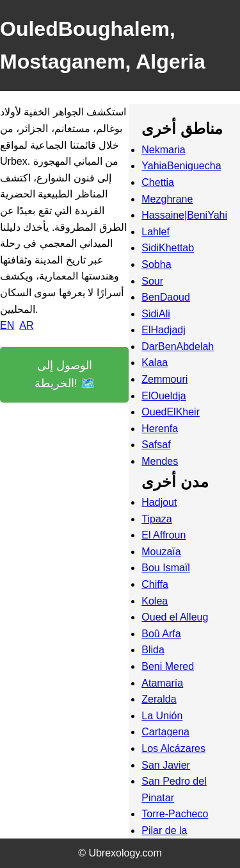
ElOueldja (164, 396)
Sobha (156, 264)
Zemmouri (164, 379)
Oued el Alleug (175, 617)
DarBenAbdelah (178, 346)
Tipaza (156, 519)
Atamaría (162, 683)
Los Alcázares (173, 748)
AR (26, 325)
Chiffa (155, 584)
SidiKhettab (168, 248)
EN (7, 325)
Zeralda (159, 699)
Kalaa (155, 363)
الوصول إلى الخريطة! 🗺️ (65, 375)
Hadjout (159, 502)
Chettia (158, 182)
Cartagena (165, 732)
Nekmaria (163, 150)
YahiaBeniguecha (181, 166)
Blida (153, 650)
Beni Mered (168, 666)
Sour (152, 281)
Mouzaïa (161, 552)
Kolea (155, 601)
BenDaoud (166, 297)
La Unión (162, 716)
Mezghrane (167, 199)
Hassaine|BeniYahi (184, 215)
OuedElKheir (171, 412)
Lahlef (156, 232)
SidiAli (156, 314)
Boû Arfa (161, 634)
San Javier (166, 765)
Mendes (160, 461)
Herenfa (160, 429)
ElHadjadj (163, 330)
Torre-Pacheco (175, 814)
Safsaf (156, 445)
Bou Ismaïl (166, 568)
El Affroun (164, 535)
